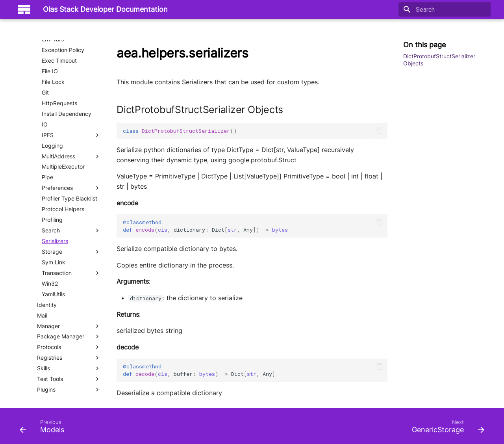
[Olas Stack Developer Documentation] (24, 9)
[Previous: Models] (44, 428)
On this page (424, 45)
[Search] (445, 9)
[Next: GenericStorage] (446, 428)
